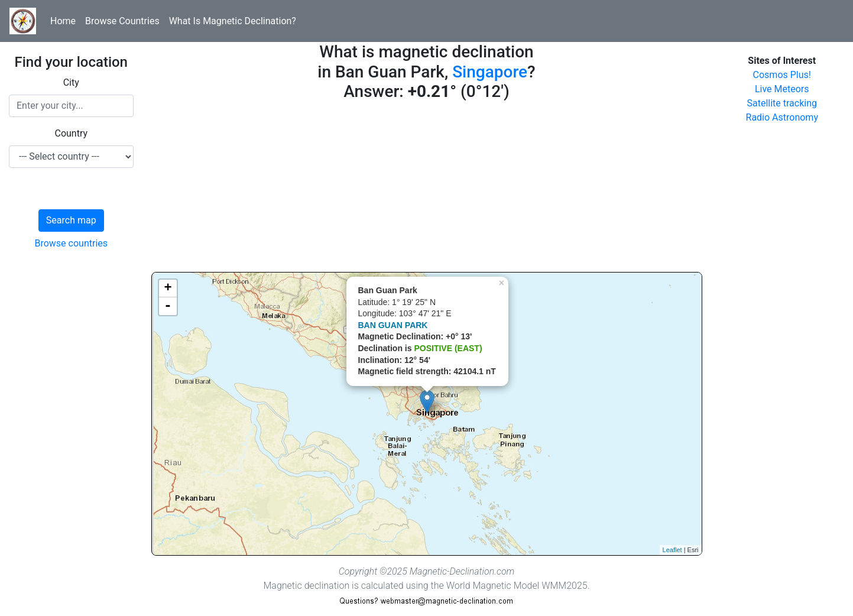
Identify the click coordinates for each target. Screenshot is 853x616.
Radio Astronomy (782, 117)
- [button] (168, 306)
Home (63, 21)
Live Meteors (782, 89)
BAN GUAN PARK (393, 325)
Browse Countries (122, 21)
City (71, 82)
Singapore (490, 72)
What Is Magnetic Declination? (233, 21)
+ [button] (168, 288)
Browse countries (71, 243)
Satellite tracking (782, 103)
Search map (71, 220)
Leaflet (672, 550)
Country (71, 133)
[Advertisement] (427, 189)
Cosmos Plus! (782, 75)
